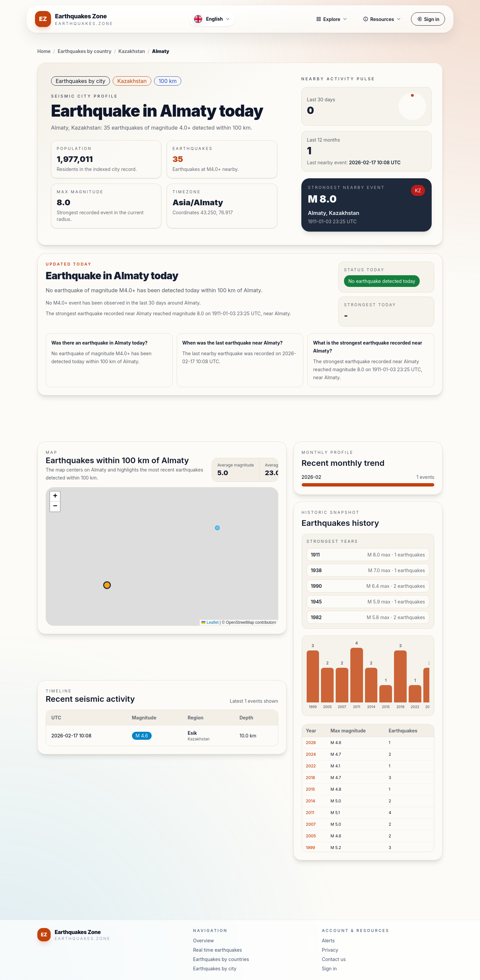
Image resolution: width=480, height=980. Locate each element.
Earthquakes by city (80, 81)
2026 (311, 743)
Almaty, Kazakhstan (334, 213)
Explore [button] (332, 19)
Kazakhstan (132, 51)
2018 (311, 778)
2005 (311, 836)
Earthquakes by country (84, 51)
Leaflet (210, 622)
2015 (310, 789)
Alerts (328, 941)
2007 (311, 824)
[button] (55, 496)
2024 (311, 754)
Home (44, 51)
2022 (311, 766)
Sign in (428, 19)
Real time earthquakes (217, 950)
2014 (311, 801)
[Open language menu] (212, 19)
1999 (311, 848)
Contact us (334, 959)
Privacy (330, 950)
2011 (310, 813)
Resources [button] (382, 19)
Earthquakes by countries (221, 959)
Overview (203, 941)
